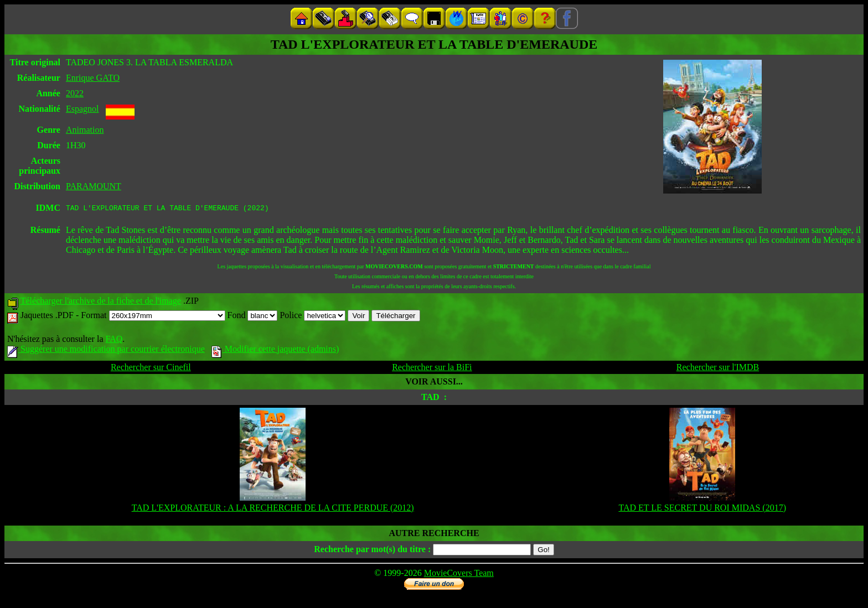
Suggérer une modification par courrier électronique (106, 350)
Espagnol (82, 109)
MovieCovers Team (459, 575)
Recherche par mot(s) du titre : (372, 551)
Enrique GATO (93, 78)
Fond (253, 317)
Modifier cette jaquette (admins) (275, 350)
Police (312, 317)
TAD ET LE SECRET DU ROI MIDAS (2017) (702, 509)
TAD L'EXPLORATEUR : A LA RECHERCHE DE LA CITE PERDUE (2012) (273, 509)
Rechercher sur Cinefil (151, 369)
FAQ (114, 341)
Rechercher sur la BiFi (432, 369)
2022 (75, 93)
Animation (85, 130)
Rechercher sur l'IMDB (718, 369)
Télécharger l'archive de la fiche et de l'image (101, 302)
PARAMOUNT (94, 186)
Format (153, 317)
